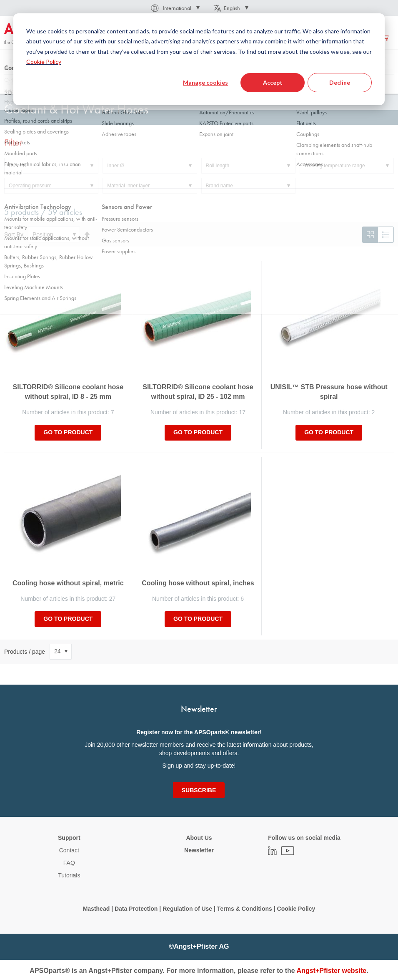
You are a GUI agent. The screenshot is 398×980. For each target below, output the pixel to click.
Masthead (96, 909)
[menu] (187, 37)
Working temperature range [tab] (335, 166)
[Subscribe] (199, 790)
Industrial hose (145, 83)
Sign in (313, 37)
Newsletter (199, 850)
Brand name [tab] (219, 186)
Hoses (109, 83)
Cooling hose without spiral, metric (68, 583)
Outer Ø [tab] (18, 166)
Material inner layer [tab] (128, 186)
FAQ (69, 863)
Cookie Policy (296, 909)
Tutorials (69, 875)
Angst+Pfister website (332, 971)
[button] (175, 8)
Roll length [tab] (218, 166)
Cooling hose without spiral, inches (198, 583)
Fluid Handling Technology (60, 83)
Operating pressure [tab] (30, 186)
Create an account (353, 37)
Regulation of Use (187, 909)
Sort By (14, 234)
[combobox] (199, 61)
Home (11, 83)
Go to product (68, 432)
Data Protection (136, 909)
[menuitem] (123, 37)
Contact (69, 850)
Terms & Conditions (245, 909)
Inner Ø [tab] (115, 166)
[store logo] (40, 34)
